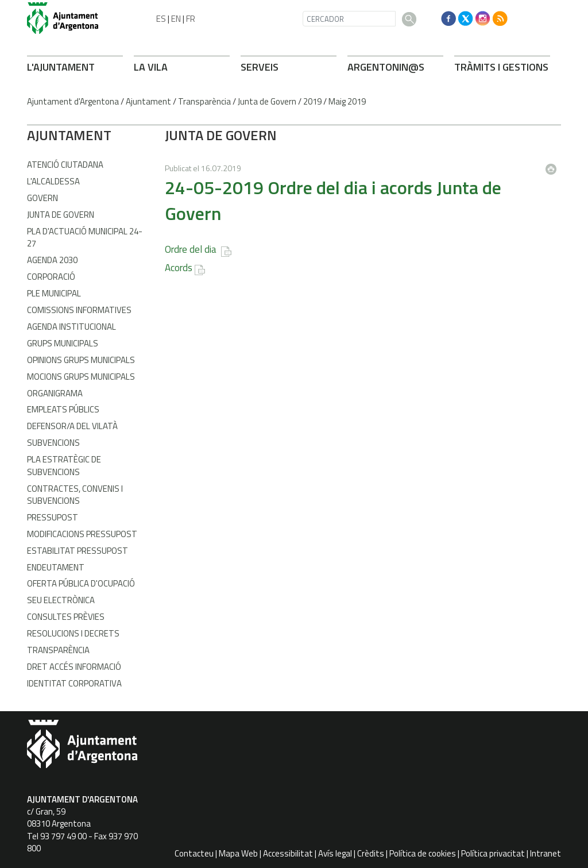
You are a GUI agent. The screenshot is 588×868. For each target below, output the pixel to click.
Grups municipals (63, 343)
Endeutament (56, 567)
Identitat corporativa (74, 683)
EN (176, 19)
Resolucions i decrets (73, 633)
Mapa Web (238, 853)
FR (191, 19)
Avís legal (335, 853)
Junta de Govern (267, 101)
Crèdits (371, 853)
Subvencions (53, 443)
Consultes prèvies (66, 617)
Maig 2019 (347, 101)
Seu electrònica (61, 600)
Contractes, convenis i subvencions (75, 495)
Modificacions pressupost (82, 534)
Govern (42, 198)
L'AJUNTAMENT (61, 67)
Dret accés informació (74, 667)
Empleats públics (63, 409)
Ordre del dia (192, 249)
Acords (179, 268)
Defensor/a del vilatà (72, 426)
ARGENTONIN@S (386, 67)
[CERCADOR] (349, 19)
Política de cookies (423, 853)
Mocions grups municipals (81, 377)
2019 (312, 101)
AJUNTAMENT (69, 135)
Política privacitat (493, 853)
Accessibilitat (288, 853)
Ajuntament (148, 101)
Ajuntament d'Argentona (73, 101)
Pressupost (53, 517)
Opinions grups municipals (81, 360)
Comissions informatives (79, 310)
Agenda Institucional (71, 327)
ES (161, 19)
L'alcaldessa (53, 181)
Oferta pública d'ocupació (81, 583)
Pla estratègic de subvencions (64, 465)
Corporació (51, 277)
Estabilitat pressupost (78, 551)
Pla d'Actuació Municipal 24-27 (85, 237)
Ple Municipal (54, 293)
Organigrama (55, 393)
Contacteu (194, 853)
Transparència (204, 101)
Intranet (546, 853)
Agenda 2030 (52, 260)
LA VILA (151, 67)
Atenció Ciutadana (65, 165)
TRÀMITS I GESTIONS (501, 67)
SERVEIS (260, 67)
